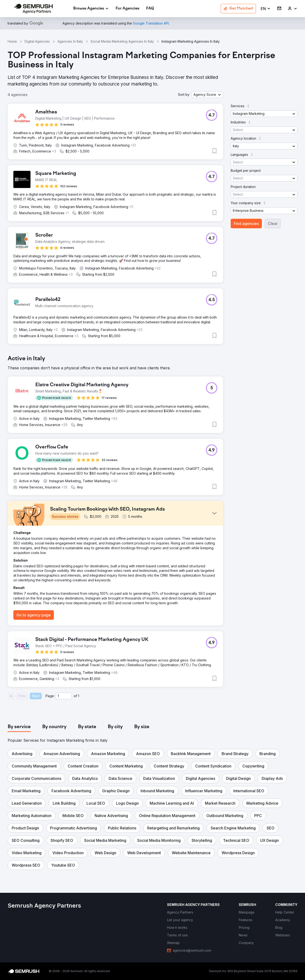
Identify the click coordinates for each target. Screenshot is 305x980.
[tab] (19, 727)
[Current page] (64, 696)
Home (12, 41)
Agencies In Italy (70, 41)
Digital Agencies (37, 41)
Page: (50, 696)
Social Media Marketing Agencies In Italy (122, 41)
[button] (266, 9)
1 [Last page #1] (79, 696)
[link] (127, 9)
